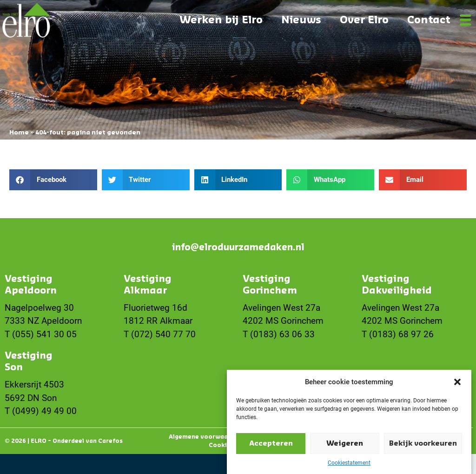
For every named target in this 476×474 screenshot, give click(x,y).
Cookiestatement (349, 467)
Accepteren (271, 447)
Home (19, 132)
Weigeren (345, 447)
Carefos (110, 441)
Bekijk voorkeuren (423, 447)
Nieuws (301, 20)
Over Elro (364, 20)
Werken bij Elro (221, 20)
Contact (429, 20)
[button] (457, 386)
